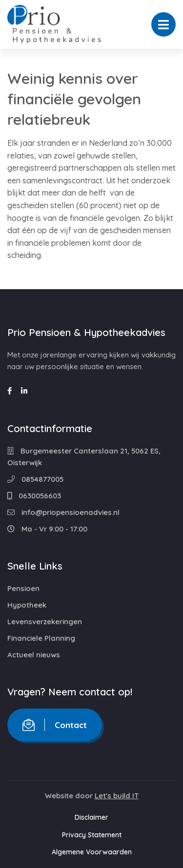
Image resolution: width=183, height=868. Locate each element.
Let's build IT (117, 796)
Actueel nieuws (34, 655)
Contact (55, 725)
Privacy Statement (92, 835)
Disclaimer (91, 817)
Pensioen (23, 588)
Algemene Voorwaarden (92, 852)
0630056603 (34, 496)
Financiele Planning (41, 638)
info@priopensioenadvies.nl (63, 512)
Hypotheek (27, 605)
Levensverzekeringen (45, 621)
